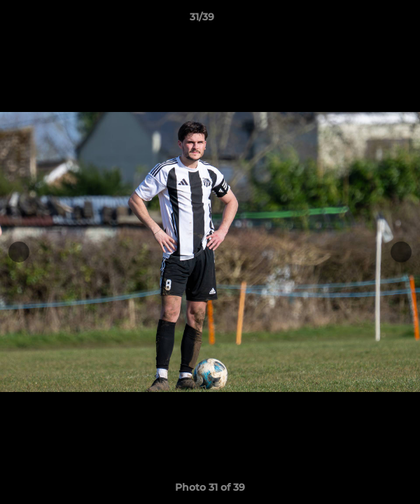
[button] (370, 20)
